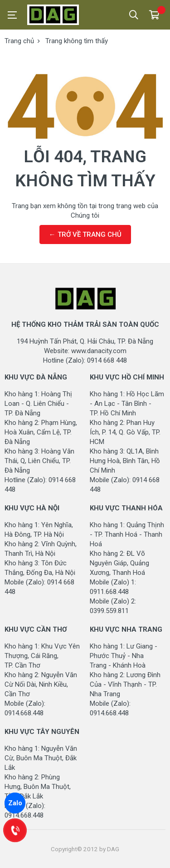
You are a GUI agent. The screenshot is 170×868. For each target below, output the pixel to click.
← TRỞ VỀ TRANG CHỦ (85, 234)
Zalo (15, 803)
